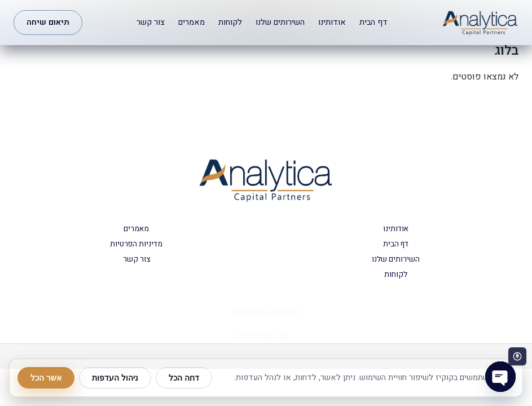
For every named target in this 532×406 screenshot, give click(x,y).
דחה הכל (184, 378)
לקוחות (230, 22)
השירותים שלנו (280, 22)
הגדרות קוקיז (263, 336)
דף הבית (373, 22)
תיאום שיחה (48, 22)
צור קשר (151, 22)
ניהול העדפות (115, 378)
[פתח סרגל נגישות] (517, 356)
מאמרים (192, 22)
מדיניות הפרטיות (136, 244)
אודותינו (332, 22)
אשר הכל (46, 378)
